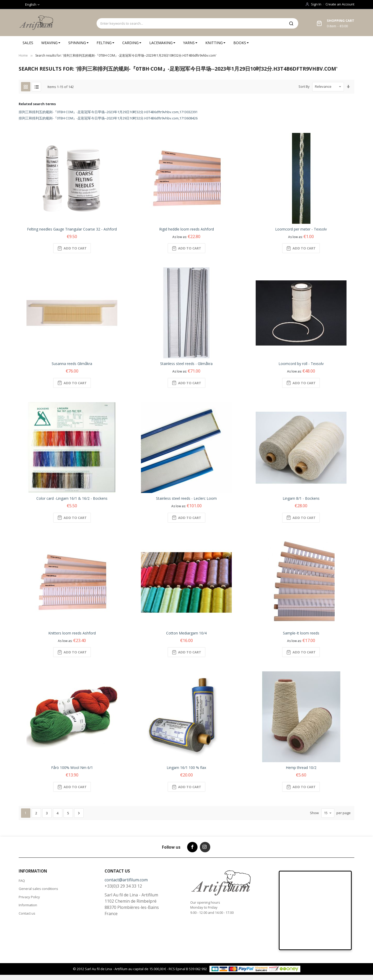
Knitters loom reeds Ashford (72, 633)
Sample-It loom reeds (301, 633)
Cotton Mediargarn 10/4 (186, 633)
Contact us (27, 913)
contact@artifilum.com (126, 880)
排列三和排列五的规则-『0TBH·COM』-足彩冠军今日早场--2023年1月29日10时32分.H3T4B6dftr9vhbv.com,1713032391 (108, 112)
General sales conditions (38, 889)
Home (23, 55)
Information (28, 905)
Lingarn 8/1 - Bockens (301, 498)
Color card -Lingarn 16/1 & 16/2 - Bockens (72, 498)
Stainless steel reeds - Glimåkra (186, 364)
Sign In (316, 4)
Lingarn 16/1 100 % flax (186, 768)
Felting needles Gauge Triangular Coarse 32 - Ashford (72, 229)
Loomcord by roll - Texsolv (301, 364)
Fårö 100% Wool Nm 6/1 (72, 768)
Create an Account (340, 4)
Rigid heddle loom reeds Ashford (186, 229)
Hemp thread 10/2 (301, 768)
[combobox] (190, 23)
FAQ (22, 881)
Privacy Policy (29, 897)
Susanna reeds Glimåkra (72, 364)
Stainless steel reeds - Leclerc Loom (186, 498)
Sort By (304, 86)
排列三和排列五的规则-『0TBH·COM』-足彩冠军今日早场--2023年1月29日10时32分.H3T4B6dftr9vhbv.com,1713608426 (108, 118)
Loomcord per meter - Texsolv (301, 229)
